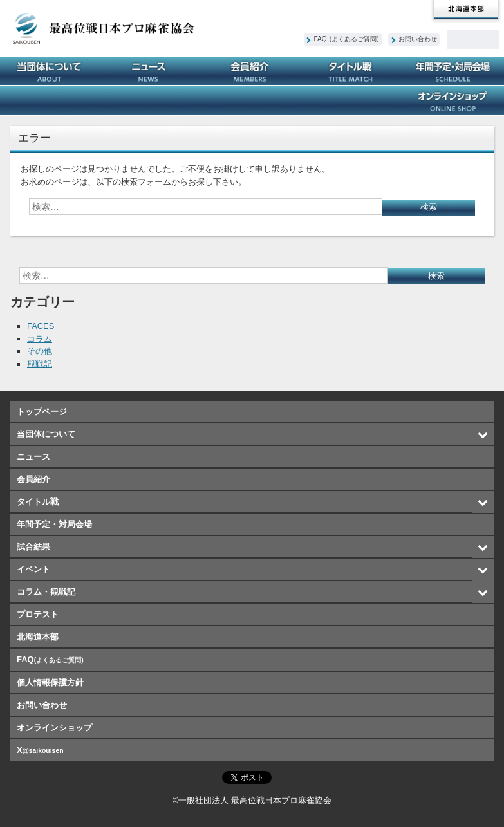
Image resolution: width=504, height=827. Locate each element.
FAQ (347, 39)
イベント (152, 100)
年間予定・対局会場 (453, 71)
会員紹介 (252, 71)
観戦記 (40, 364)
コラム (40, 339)
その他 (40, 351)
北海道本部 (466, 10)
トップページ (42, 412)
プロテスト (353, 100)
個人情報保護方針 (50, 683)
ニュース (152, 71)
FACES (41, 326)
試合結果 (51, 100)
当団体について (51, 71)
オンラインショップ (453, 100)
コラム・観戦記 (252, 100)
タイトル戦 (353, 71)
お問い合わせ (418, 39)
